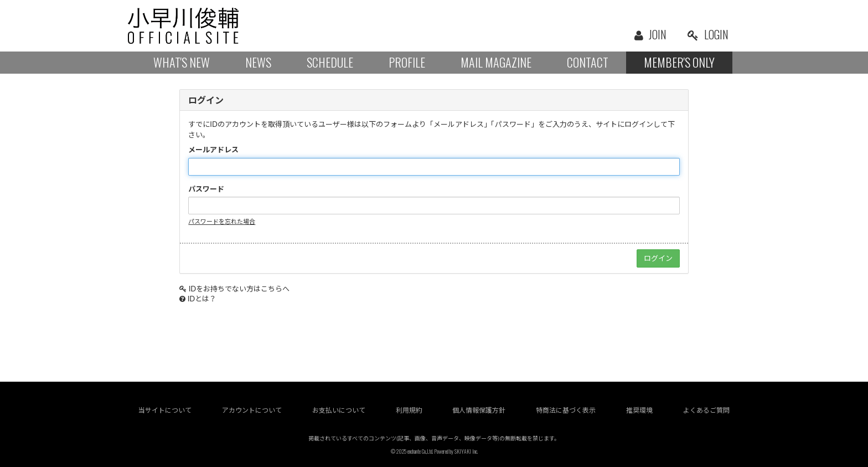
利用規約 (409, 410)
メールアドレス (213, 150)
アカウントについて (252, 410)
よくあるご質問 (706, 410)
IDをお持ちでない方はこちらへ (239, 289)
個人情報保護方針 (479, 410)
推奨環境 (639, 410)
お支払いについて (339, 410)
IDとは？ (202, 299)
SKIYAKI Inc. (466, 451)
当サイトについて (165, 410)
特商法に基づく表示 (566, 410)
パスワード (206, 189)
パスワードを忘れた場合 (222, 221)
